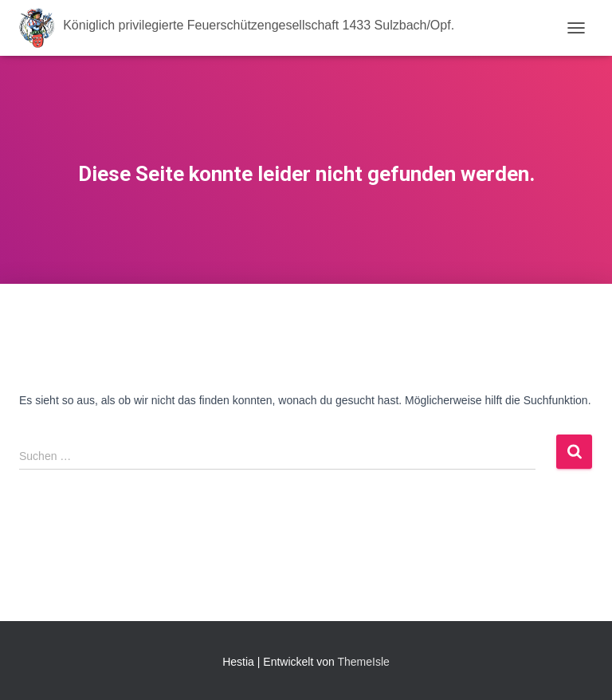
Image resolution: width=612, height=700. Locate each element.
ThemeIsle (363, 662)
